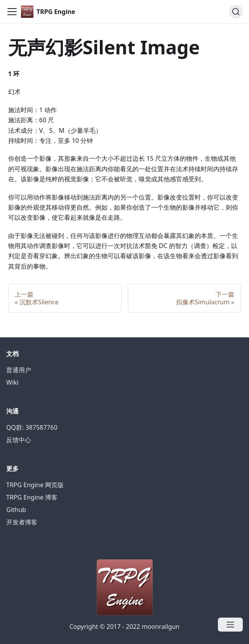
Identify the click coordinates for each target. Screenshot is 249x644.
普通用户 (19, 370)
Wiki (12, 382)
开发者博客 (22, 522)
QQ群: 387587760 (32, 427)
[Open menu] (230, 625)
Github (16, 510)
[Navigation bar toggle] (12, 12)
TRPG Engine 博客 (32, 497)
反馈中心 (19, 440)
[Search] (236, 12)
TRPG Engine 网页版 (35, 485)
